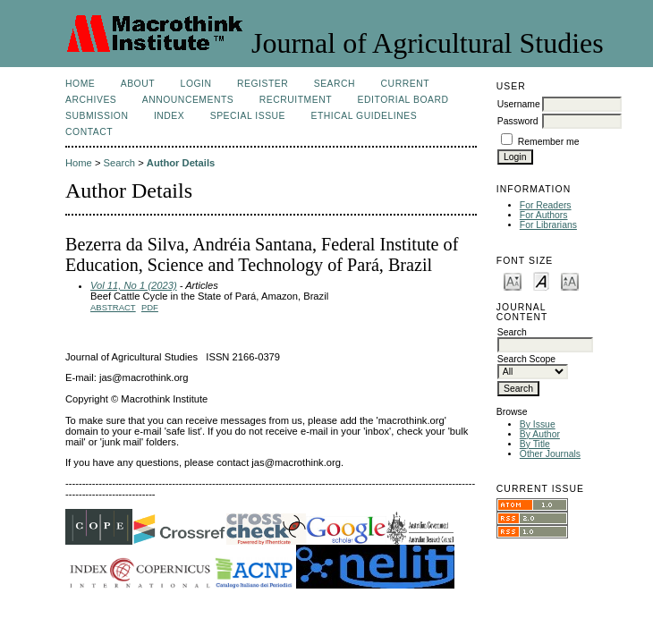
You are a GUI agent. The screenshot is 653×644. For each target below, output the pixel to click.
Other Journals (550, 454)
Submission (97, 116)
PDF (150, 307)
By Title (535, 444)
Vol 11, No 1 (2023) (134, 285)
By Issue (538, 424)
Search (335, 84)
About (138, 84)
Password (518, 121)
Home (80, 84)
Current (405, 84)
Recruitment (296, 100)
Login (196, 84)
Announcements (188, 100)
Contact (89, 132)
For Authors (544, 215)
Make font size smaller (513, 280)
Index (169, 116)
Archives (91, 100)
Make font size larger (570, 280)
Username (519, 104)
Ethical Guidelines (365, 116)
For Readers (546, 205)
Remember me (549, 142)
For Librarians (548, 225)
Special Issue (248, 116)
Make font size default (541, 280)
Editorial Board (403, 100)
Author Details (181, 163)
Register (263, 84)
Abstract (113, 307)
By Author (540, 434)
